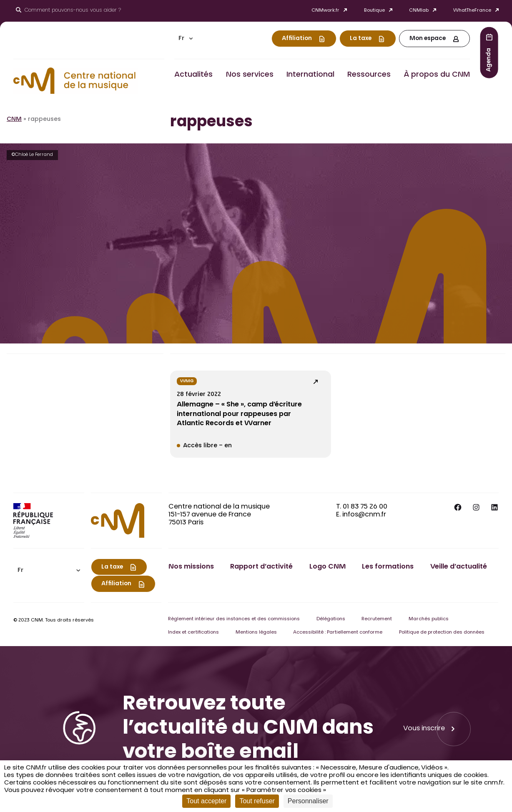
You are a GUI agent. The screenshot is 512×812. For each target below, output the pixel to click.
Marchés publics (429, 619)
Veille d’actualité (459, 567)
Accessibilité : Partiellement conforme (338, 633)
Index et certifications (193, 633)
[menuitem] (186, 39)
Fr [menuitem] (181, 39)
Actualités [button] (193, 75)
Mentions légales (256, 633)
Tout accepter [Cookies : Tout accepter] (206, 801)
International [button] (310, 75)
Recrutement (377, 619)
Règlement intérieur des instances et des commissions (234, 619)
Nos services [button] (250, 75)
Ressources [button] (369, 75)
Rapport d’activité (261, 567)
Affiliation (297, 39)
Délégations (331, 619)
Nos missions (191, 567)
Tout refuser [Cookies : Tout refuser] (257, 801)
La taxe (361, 39)
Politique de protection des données (442, 633)
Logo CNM (328, 567)
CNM (14, 120)
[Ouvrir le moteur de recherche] (68, 11)
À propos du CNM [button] (437, 75)
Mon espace (428, 39)
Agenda (489, 59)
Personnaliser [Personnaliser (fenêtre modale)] (308, 801)
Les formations (388, 567)
